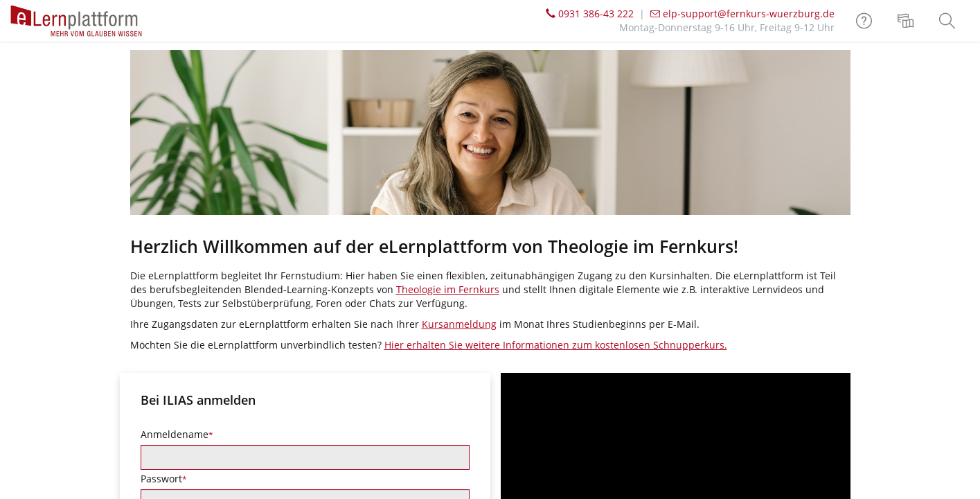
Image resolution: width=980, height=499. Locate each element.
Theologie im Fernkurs (448, 289)
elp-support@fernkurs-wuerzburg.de (742, 14)
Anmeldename (177, 434)
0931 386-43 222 (590, 14)
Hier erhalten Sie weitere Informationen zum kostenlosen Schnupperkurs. (556, 345)
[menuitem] (907, 21)
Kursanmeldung (459, 324)
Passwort (164, 479)
